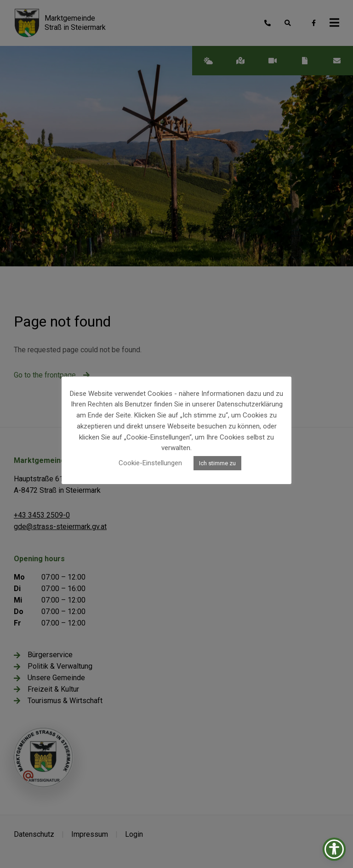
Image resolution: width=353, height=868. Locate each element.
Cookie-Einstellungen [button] (150, 463)
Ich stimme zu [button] (217, 463)
